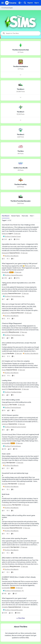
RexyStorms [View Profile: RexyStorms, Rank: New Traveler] (5, 405)
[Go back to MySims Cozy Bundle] (21, 168)
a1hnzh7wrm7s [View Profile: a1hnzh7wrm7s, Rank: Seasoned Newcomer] (6, 313)
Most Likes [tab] (25, 216)
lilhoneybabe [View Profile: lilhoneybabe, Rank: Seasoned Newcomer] (6, 528)
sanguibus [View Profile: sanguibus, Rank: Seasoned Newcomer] (5, 293)
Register (30, 3)
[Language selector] (20, 3)
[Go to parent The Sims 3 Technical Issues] (12, 408)
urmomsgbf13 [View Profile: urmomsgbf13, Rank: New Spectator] (6, 547)
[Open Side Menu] (3, 3)
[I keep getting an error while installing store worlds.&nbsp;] (20, 402)
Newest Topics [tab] (16, 216)
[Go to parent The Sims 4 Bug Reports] (10, 256)
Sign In (37, 3)
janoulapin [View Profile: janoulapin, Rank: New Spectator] (5, 484)
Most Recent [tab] (6, 216)
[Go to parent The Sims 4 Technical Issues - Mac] (13, 296)
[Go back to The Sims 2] (20, 135)
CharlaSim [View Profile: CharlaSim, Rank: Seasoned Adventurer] (5, 607)
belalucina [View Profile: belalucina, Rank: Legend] (5, 234)
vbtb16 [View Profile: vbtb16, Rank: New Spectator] (4, 463)
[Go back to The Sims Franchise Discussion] (21, 201)
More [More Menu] (32, 216)
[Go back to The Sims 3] (20, 112)
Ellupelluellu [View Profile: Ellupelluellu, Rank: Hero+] (5, 272)
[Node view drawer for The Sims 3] (21, 120)
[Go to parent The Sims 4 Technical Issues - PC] (13, 591)
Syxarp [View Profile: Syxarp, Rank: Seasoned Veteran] (4, 370)
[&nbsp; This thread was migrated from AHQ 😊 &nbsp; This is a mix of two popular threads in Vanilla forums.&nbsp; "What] (20, 268)
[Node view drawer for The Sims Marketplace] (21, 75)
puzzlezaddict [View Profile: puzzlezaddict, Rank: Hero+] (6, 443)
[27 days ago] (17, 234)
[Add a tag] (9, 220)
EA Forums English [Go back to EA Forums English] (7, 8)
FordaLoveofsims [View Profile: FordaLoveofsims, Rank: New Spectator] (7, 505)
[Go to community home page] (11, 3)
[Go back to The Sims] (20, 151)
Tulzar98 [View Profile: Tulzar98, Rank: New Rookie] (4, 353)
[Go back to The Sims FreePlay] (20, 184)
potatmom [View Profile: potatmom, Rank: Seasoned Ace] (5, 424)
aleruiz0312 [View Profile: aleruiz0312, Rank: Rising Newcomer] (5, 332)
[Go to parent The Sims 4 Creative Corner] (12, 237)
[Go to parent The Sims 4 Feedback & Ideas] (12, 392)
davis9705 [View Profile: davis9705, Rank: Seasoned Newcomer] (5, 389)
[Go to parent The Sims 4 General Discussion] (12, 275)
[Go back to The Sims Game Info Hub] (21, 50)
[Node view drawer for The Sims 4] (21, 97)
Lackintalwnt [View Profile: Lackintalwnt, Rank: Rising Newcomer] (6, 567)
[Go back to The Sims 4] (21, 89)
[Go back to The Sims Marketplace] (21, 67)
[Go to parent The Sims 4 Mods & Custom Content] (14, 427)
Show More (21, 618)
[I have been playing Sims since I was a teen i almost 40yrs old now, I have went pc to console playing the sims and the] (20, 385)
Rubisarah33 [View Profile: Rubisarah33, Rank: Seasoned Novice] (6, 253)
